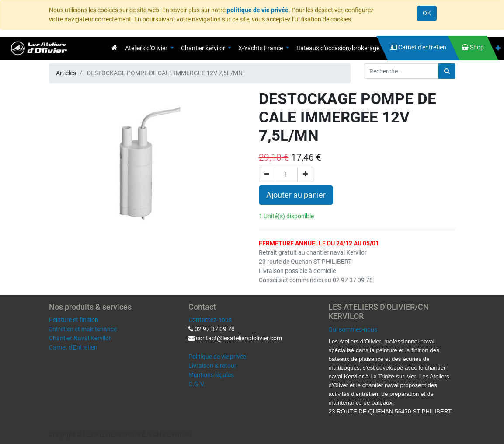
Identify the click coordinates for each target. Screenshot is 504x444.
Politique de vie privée (217, 357)
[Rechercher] (447, 71)
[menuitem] (114, 48)
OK (427, 13)
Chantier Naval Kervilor (80, 338)
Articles (66, 73)
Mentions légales (211, 375)
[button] (498, 48)
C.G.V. (197, 384)
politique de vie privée (258, 10)
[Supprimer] (267, 174)
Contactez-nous (210, 320)
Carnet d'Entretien (73, 347)
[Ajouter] (305, 174)
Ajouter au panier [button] (296, 195)
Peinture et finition (74, 320)
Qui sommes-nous (353, 329)
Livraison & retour (212, 366)
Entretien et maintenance (83, 329)
